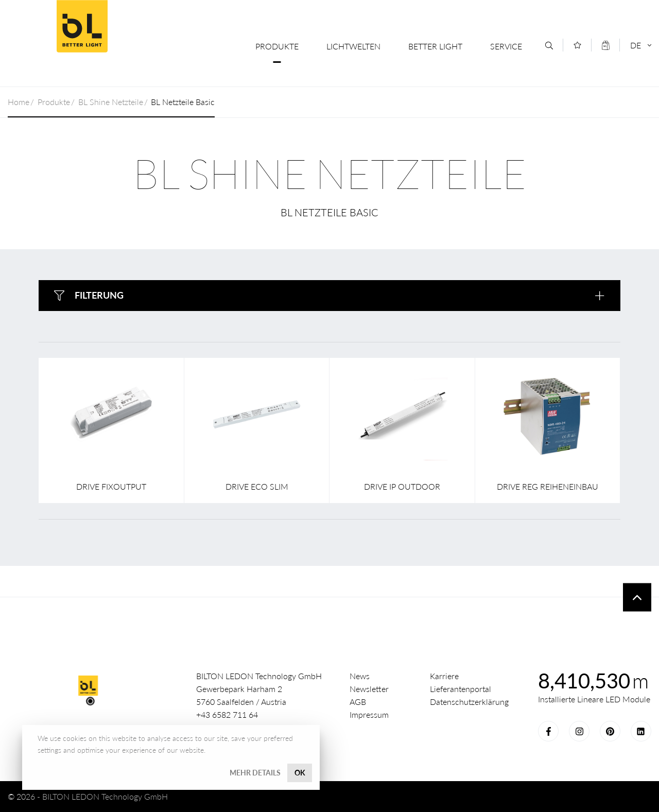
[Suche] (549, 46)
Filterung (99, 295)
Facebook (548, 731)
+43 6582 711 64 (227, 714)
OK (300, 773)
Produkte (277, 46)
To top (637, 598)
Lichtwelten (353, 46)
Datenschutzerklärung (469, 702)
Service (506, 46)
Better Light (82, 26)
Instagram (579, 731)
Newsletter (369, 689)
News (360, 676)
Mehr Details (255, 773)
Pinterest (610, 731)
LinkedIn (641, 731)
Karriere (444, 676)
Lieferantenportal (461, 689)
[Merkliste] (577, 45)
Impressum (369, 714)
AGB (358, 702)
